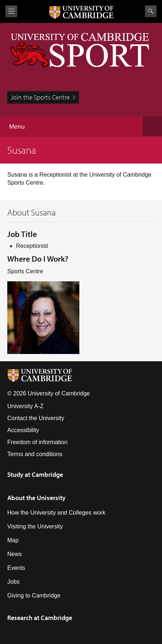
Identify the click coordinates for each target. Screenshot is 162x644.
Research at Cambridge (40, 618)
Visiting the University (35, 526)
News (15, 554)
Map (13, 540)
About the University (36, 498)
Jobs (13, 582)
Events (16, 568)
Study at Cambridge (35, 474)
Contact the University (36, 418)
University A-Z (25, 406)
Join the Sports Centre (40, 97)
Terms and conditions (35, 454)
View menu (11, 11)
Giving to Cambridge (34, 595)
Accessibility (23, 430)
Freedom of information (37, 442)
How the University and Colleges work (56, 513)
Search (151, 11)
